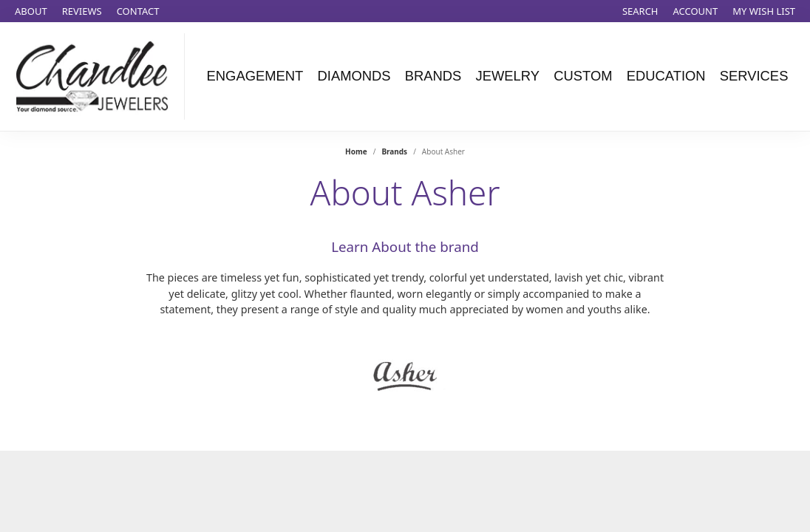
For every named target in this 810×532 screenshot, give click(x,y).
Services (754, 76)
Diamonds (354, 76)
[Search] (640, 11)
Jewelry (508, 76)
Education (666, 76)
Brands (433, 76)
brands (394, 151)
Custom (583, 76)
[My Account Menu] (696, 11)
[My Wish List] (764, 11)
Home (356, 151)
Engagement (255, 76)
